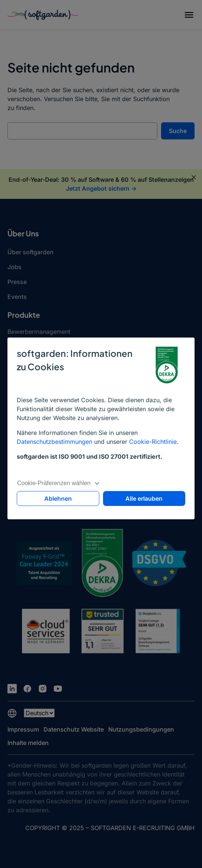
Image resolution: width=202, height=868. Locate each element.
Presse (17, 282)
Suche (178, 131)
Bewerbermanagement (39, 332)
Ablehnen (58, 498)
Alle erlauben (144, 498)
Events (17, 297)
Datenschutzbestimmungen (54, 442)
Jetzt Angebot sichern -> (101, 188)
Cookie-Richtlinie (153, 442)
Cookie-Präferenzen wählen (59, 483)
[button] (189, 16)
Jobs (15, 267)
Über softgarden (31, 252)
